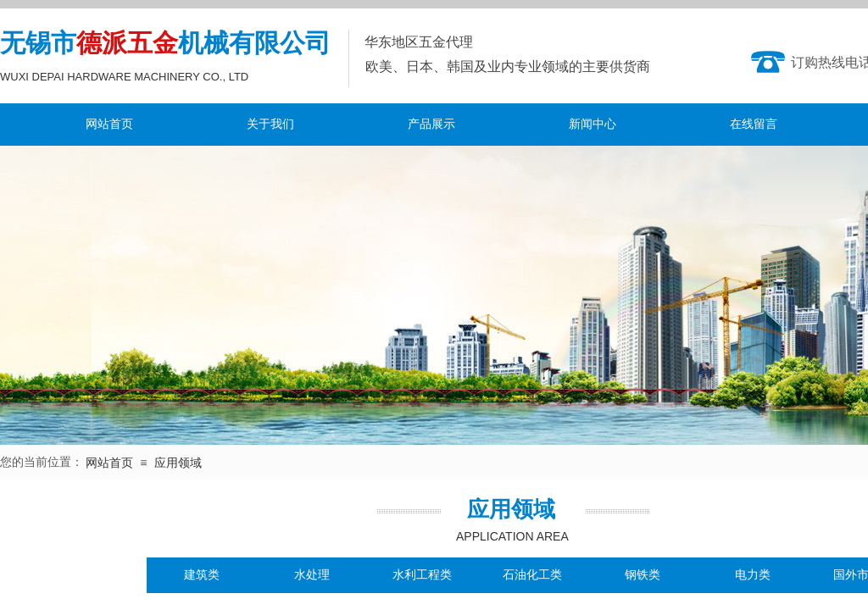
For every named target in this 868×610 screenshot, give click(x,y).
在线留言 (754, 124)
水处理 (312, 575)
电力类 (753, 575)
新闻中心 (593, 124)
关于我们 (270, 124)
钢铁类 (643, 575)
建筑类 (202, 575)
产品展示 (431, 124)
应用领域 (178, 463)
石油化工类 (532, 575)
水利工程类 (422, 575)
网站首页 (109, 124)
